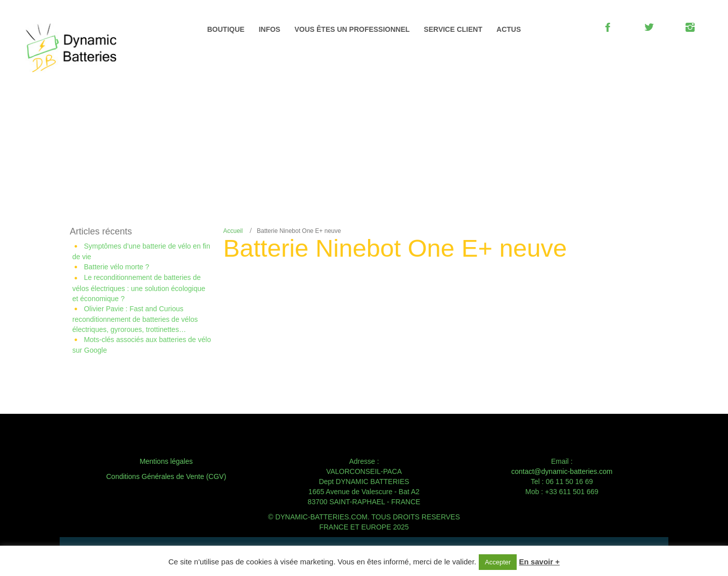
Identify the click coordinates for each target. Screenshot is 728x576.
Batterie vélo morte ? (117, 267)
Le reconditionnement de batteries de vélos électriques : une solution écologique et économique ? (139, 288)
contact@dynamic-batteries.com (562, 471)
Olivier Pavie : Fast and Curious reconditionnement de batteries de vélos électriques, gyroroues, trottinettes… (135, 319)
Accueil (233, 231)
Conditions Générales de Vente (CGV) (166, 476)
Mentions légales (166, 461)
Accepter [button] (498, 562)
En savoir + (539, 562)
